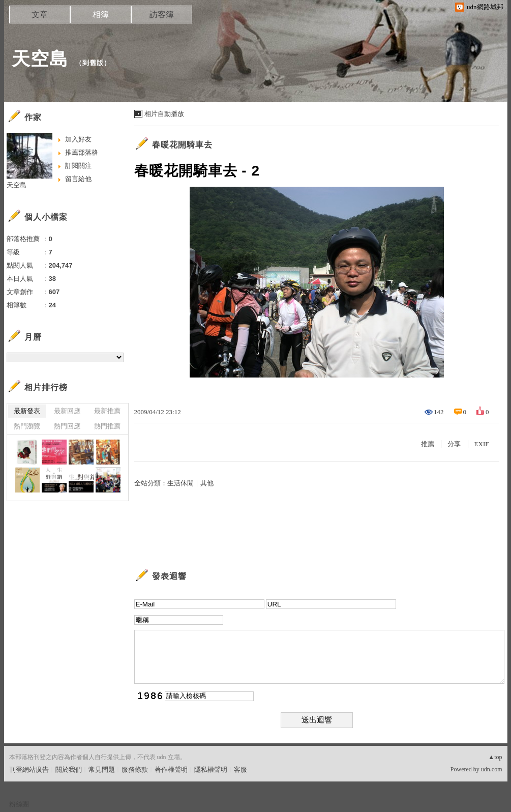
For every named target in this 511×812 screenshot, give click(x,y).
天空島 (40, 59)
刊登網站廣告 (29, 770)
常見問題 (102, 770)
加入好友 (78, 139)
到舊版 (93, 63)
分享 (454, 444)
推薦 (428, 444)
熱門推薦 (107, 426)
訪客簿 (162, 14)
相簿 (101, 14)
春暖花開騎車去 (182, 145)
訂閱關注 (78, 166)
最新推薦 (107, 411)
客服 (241, 770)
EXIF (482, 444)
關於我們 (69, 770)
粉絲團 (19, 804)
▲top (495, 757)
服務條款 (135, 770)
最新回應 (67, 411)
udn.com (492, 769)
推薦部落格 (82, 152)
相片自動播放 (164, 114)
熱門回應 (67, 426)
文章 (40, 14)
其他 (207, 483)
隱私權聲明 (211, 770)
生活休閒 (181, 483)
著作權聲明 (171, 770)
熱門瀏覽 (27, 426)
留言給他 (78, 179)
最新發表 (27, 411)
